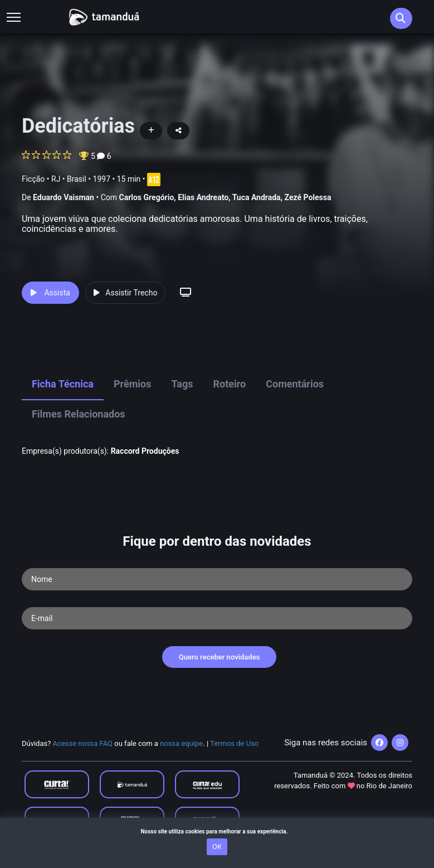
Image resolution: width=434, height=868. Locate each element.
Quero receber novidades (220, 657)
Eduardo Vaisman (64, 197)
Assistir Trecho (125, 293)
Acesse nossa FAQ (83, 743)
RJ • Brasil (69, 179)
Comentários (295, 384)
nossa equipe (181, 743)
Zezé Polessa (308, 197)
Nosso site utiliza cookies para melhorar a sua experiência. (217, 831)
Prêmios (133, 384)
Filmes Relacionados (79, 414)
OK (217, 847)
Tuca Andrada (257, 197)
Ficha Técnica (63, 384)
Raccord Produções (145, 451)
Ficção (33, 179)
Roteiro (230, 384)
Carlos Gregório (146, 197)
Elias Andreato (203, 197)
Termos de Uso (234, 743)
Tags (182, 384)
